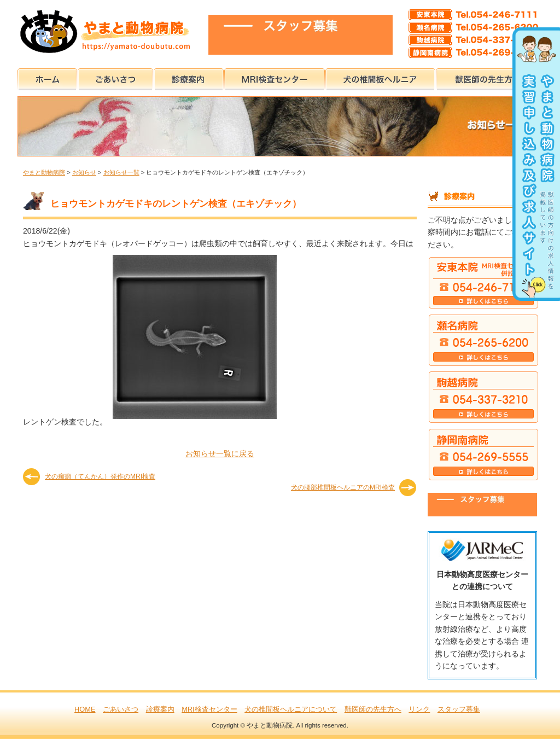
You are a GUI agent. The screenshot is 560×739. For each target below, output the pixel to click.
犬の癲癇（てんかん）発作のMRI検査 (100, 476)
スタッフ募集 (459, 709)
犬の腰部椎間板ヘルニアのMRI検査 (343, 487)
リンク (419, 709)
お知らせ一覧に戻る (220, 453)
